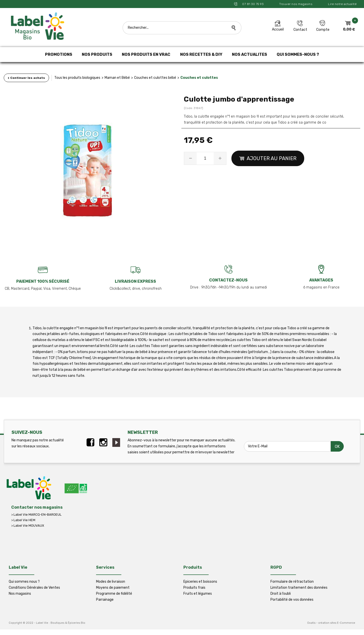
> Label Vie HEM (23, 520)
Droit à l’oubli (281, 594)
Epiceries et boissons (200, 582)
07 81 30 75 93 (253, 4)
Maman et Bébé (117, 78)
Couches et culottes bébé (155, 78)
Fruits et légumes (198, 594)
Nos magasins (20, 594)
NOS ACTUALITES (250, 54)
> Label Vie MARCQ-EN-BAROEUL (36, 515)
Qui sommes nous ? (24, 582)
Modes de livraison (111, 582)
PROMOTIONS (59, 54)
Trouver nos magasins (296, 4)
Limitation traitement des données (299, 588)
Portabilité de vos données (292, 600)
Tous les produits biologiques (77, 78)
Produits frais (194, 588)
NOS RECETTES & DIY (201, 54)
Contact (300, 30)
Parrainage (105, 600)
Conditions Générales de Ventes (34, 588)
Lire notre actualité (342, 4)
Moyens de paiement (113, 588)
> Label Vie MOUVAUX (28, 526)
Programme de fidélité (114, 594)
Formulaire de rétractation (292, 582)
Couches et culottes (199, 78)
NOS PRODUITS (97, 54)
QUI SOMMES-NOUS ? (298, 54)
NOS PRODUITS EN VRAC (146, 54)
